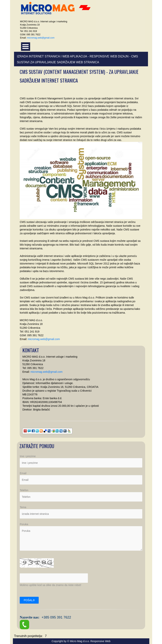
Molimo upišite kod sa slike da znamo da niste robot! (50, 585)
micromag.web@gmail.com (41, 38)
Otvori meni (26, 47)
